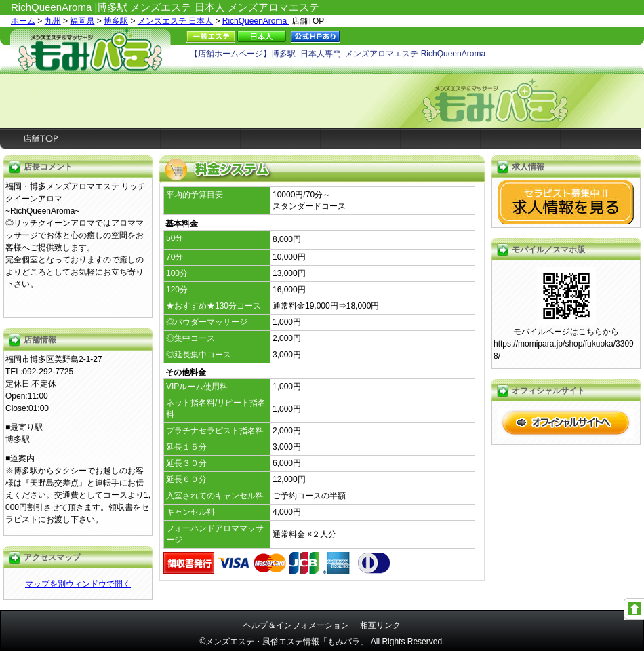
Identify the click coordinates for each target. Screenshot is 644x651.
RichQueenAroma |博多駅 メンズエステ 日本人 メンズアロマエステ (165, 7)
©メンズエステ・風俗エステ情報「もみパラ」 (284, 642)
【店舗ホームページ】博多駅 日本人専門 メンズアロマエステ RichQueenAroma (338, 54)
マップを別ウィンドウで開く (78, 584)
